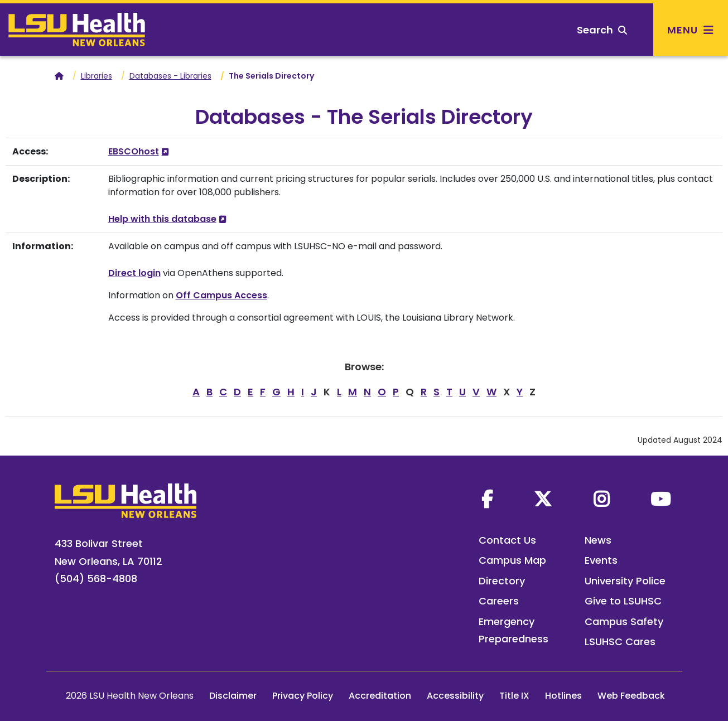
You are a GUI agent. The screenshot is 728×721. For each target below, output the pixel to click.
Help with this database (162, 219)
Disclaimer (233, 696)
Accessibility (455, 696)
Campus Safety (624, 621)
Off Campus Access (221, 295)
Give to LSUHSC (623, 601)
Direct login (134, 273)
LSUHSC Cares (620, 642)
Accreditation (380, 696)
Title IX (514, 696)
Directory (502, 581)
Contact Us (507, 540)
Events (601, 560)
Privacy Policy (303, 696)
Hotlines (563, 696)
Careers (499, 601)
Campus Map (512, 560)
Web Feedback (631, 696)
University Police (625, 581)
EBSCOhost (134, 151)
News (598, 540)
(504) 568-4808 (96, 579)
